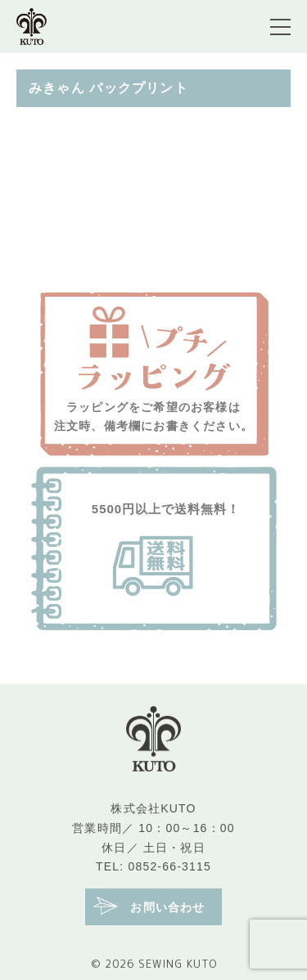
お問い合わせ (149, 906)
